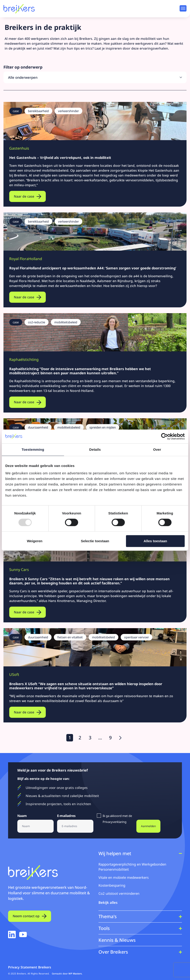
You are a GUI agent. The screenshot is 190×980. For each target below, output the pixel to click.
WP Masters (75, 974)
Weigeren (35, 541)
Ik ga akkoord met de (117, 819)
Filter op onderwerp (23, 67)
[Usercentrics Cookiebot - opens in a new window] (164, 436)
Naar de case (24, 196)
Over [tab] (157, 449)
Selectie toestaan (95, 541)
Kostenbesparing (112, 885)
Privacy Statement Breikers (30, 967)
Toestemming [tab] (33, 449)
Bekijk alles (108, 902)
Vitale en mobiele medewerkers (124, 877)
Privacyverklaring (115, 822)
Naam (23, 816)
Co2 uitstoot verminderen (119, 893)
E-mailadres (67, 816)
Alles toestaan (155, 541)
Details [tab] (95, 449)
